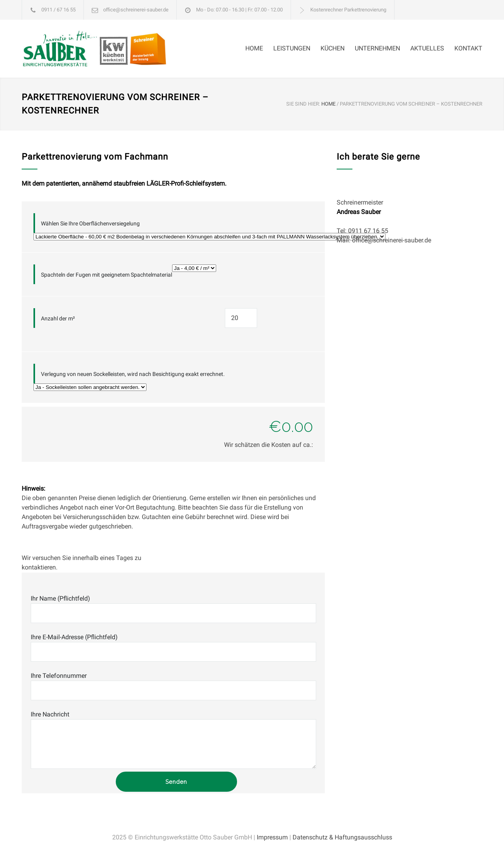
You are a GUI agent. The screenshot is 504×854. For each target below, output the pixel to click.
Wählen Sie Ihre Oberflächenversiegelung (90, 223)
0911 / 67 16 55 (58, 10)
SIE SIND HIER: (303, 104)
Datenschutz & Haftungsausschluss (342, 837)
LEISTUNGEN (292, 48)
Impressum (272, 837)
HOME (254, 48)
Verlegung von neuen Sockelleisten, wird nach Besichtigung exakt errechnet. (133, 374)
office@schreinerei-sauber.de (136, 10)
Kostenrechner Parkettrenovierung (348, 10)
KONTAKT (468, 48)
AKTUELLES (427, 48)
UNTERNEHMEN (377, 48)
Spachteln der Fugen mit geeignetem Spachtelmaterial (107, 275)
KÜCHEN (333, 48)
